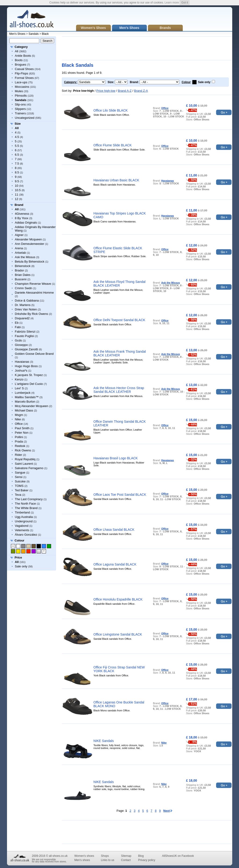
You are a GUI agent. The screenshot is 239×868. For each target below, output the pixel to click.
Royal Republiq (25, 459)
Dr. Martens (23, 305)
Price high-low (106, 91)
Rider (19, 455)
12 (17, 199)
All (17, 51)
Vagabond (22, 526)
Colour (20, 540)
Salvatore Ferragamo (29, 468)
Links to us (107, 860)
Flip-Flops (22, 73)
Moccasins (22, 87)
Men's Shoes (17, 34)
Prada (19, 441)
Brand (19, 205)
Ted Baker (22, 490)
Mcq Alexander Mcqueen (32, 406)
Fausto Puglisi (25, 336)
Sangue (20, 473)
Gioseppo (21, 345)
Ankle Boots (23, 56)
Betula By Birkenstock (30, 262)
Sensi (19, 477)
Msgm (19, 415)
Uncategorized (25, 118)
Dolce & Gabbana (27, 300)
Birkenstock (23, 266)
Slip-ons (20, 104)
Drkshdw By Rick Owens (32, 314)
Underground (24, 521)
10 (17, 186)
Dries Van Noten (26, 309)
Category (21, 47)
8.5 (17, 172)
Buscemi (21, 279)
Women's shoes (84, 856)
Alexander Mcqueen (28, 239)
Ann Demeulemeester (30, 244)
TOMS (19, 486)
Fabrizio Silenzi (25, 332)
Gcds (18, 340)
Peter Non (22, 433)
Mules (19, 91)
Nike (18, 419)
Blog (141, 856)
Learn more (172, 3)
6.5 (17, 155)
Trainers (20, 113)
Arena (19, 248)
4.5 (17, 137)
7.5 (17, 163)
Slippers (20, 109)
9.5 (17, 181)
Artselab (21, 253)
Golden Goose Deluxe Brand (34, 354)
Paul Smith (22, 428)
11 (17, 195)
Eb (17, 323)
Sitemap (126, 856)
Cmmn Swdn (24, 288)
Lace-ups (21, 82)
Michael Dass (24, 410)
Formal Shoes (24, 78)
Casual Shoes (24, 69)
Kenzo (19, 379)
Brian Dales (23, 275)
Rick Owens (23, 450)
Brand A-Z (125, 91)
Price (18, 557)
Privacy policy (147, 860)
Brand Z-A (141, 91)
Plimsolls (21, 96)
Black (45, 34)
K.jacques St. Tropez (29, 375)
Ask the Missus (25, 257)
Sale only (21, 566)
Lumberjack (23, 393)
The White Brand (26, 508)
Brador (19, 270)
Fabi (18, 327)
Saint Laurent (24, 464)
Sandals (33, 34)
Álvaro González (26, 535)
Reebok (20, 446)
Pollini (19, 437)
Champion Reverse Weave (33, 284)
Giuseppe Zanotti (26, 349)
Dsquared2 (22, 318)
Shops (105, 856)
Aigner (19, 235)
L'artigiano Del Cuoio (29, 384)
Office (19, 424)
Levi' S (19, 388)
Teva (18, 495)
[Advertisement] (147, 48)
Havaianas (22, 362)
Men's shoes (82, 860)
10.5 (18, 190)
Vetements (22, 530)
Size (18, 124)
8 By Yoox (22, 218)
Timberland (23, 512)
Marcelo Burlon (25, 402)
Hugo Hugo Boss (26, 366)
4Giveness (22, 214)
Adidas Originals (26, 223)
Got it (185, 3)
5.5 (17, 146)
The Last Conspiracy (29, 499)
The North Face (25, 504)
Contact (126, 860)
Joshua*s (21, 371)
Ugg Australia (24, 517)
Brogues (21, 65)
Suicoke (20, 481)
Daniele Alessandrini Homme (34, 293)
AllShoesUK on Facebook (178, 856)
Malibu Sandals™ (27, 397)
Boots (19, 60)
